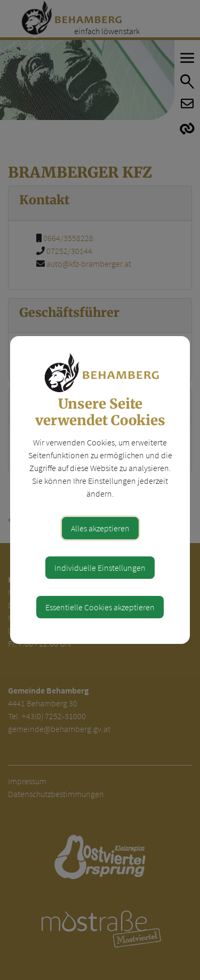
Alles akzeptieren (100, 528)
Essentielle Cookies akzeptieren (100, 607)
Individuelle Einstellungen (100, 568)
